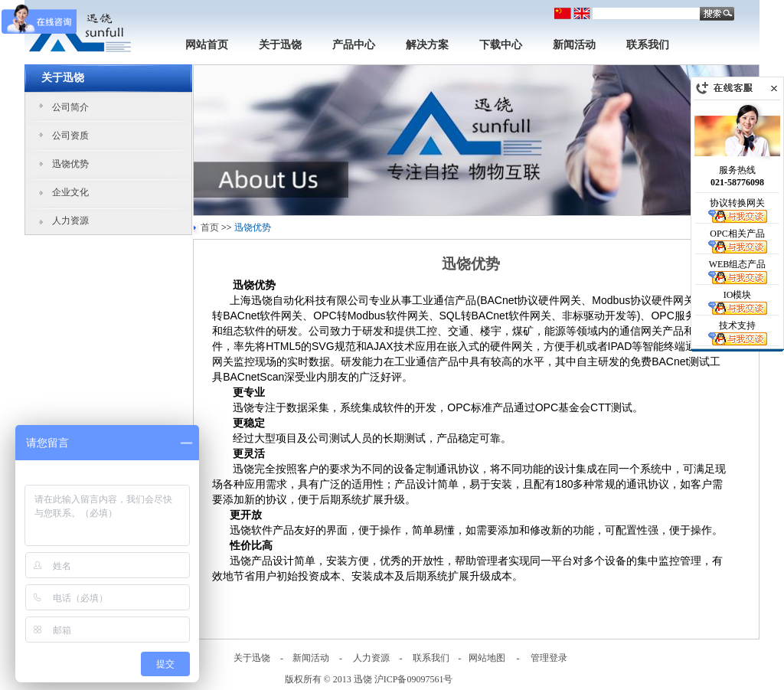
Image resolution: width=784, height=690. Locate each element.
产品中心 (354, 45)
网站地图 (487, 658)
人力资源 (70, 221)
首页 (210, 227)
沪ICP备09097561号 (414, 679)
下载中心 (501, 45)
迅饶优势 (70, 164)
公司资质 (70, 136)
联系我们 (648, 45)
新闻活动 (574, 45)
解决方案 (427, 45)
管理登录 (549, 658)
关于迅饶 (280, 45)
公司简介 (70, 107)
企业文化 (70, 192)
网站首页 (207, 45)
